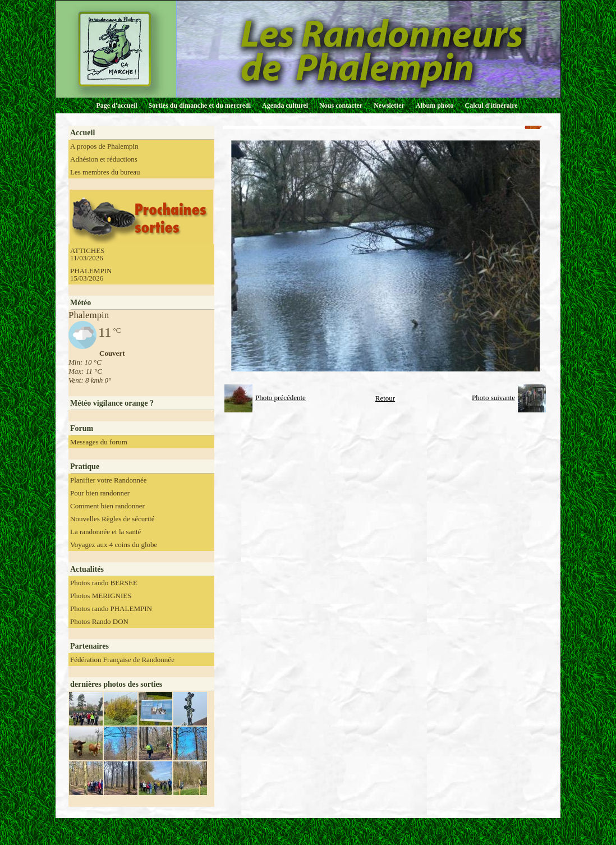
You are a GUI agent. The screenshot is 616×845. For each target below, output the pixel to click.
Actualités (87, 569)
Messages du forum (99, 442)
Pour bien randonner (100, 493)
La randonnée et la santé (105, 532)
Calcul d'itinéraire (491, 105)
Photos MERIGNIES (101, 596)
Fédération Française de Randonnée (122, 660)
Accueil (82, 133)
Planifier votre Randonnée (108, 480)
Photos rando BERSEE (104, 583)
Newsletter (389, 105)
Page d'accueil (117, 105)
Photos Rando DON (99, 621)
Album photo (435, 105)
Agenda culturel (285, 105)
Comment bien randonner (107, 506)
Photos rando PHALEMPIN (111, 609)
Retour (385, 398)
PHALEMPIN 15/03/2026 (91, 274)
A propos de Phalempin (104, 146)
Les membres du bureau (105, 172)
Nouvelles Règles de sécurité (112, 519)
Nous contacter (341, 105)
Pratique (85, 467)
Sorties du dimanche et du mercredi (199, 105)
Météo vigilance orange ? (112, 403)
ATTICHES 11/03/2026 (87, 254)
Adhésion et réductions (104, 159)
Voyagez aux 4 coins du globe (114, 545)
